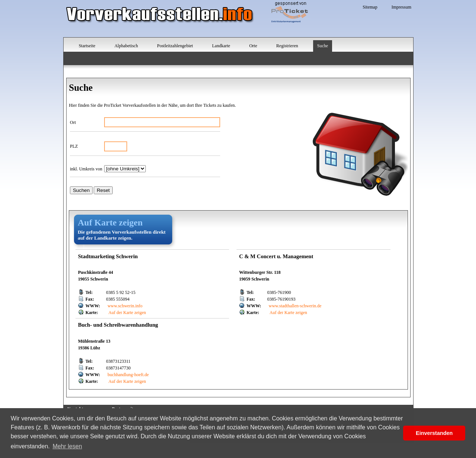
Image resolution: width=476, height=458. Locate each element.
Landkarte (221, 46)
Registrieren (287, 46)
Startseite (87, 46)
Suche (323, 46)
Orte (253, 46)
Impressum (401, 7)
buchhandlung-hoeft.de (128, 375)
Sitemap (370, 7)
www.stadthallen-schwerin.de (295, 306)
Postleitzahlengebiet (175, 46)
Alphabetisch (126, 46)
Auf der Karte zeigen (127, 313)
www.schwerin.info (125, 306)
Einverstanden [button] (434, 433)
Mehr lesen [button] (67, 446)
